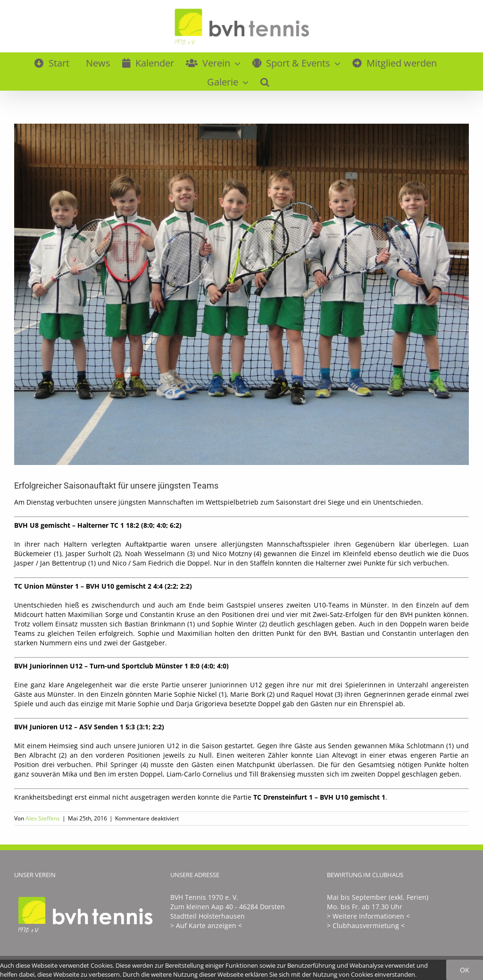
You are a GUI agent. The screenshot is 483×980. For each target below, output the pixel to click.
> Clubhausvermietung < (366, 925)
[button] (265, 81)
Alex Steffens (43, 818)
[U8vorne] (241, 294)
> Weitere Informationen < (368, 916)
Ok (465, 970)
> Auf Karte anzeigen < (206, 925)
